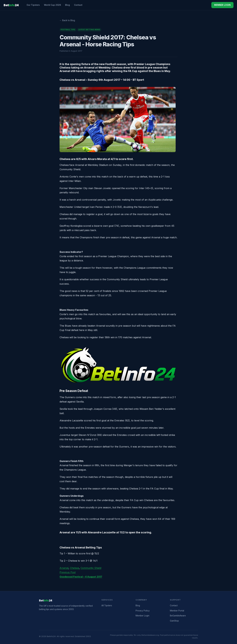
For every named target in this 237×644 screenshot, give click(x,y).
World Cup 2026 (52, 5)
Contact (78, 5)
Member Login (142, 616)
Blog (67, 5)
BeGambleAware (178, 616)
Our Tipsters (33, 5)
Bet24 (11, 5)
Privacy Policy (143, 611)
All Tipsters (107, 606)
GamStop (174, 621)
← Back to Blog (67, 20)
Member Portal (177, 611)
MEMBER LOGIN (222, 5)
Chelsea (75, 568)
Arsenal (64, 568)
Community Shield (91, 568)
